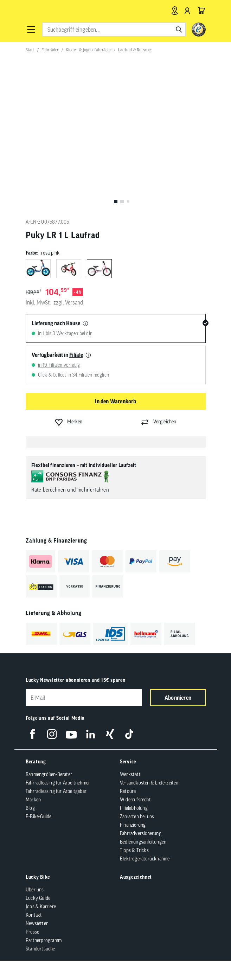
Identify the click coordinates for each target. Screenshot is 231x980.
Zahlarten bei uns (137, 816)
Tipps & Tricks (134, 850)
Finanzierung (133, 825)
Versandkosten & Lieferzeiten (149, 783)
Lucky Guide (38, 898)
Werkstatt (130, 774)
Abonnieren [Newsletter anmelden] (178, 698)
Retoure (128, 791)
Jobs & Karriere (41, 907)
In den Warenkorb (115, 401)
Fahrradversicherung (141, 833)
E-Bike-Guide (38, 816)
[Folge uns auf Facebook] (33, 734)
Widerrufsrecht (135, 800)
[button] (31, 30)
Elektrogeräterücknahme (145, 859)
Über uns (35, 890)
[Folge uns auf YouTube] (71, 734)
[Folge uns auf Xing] (110, 734)
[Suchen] (179, 30)
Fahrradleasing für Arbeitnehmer (58, 783)
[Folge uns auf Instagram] (52, 734)
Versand (74, 302)
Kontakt (34, 915)
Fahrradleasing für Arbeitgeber (56, 791)
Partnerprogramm (44, 940)
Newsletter (37, 923)
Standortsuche (40, 949)
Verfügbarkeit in (57, 355)
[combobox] (114, 30)
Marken (33, 800)
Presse (32, 932)
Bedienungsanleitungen (143, 842)
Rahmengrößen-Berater (49, 774)
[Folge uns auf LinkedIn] (91, 734)
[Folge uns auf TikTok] (129, 734)
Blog (30, 808)
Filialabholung (134, 808)
